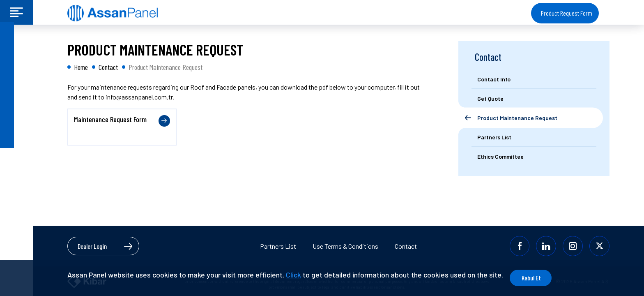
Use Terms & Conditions (345, 246)
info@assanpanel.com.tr (139, 97)
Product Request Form (567, 13)
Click (293, 275)
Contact (406, 246)
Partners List (278, 246)
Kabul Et (544, 278)
